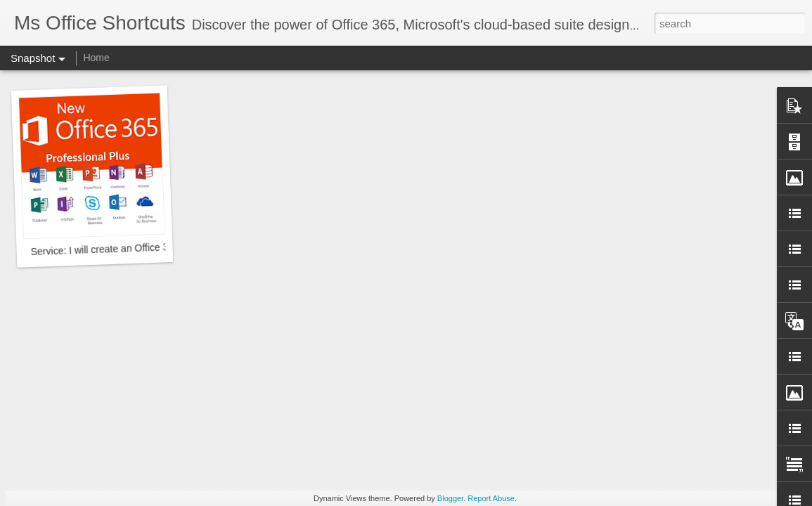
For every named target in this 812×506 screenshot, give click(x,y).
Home (96, 58)
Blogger (450, 498)
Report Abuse (491, 498)
